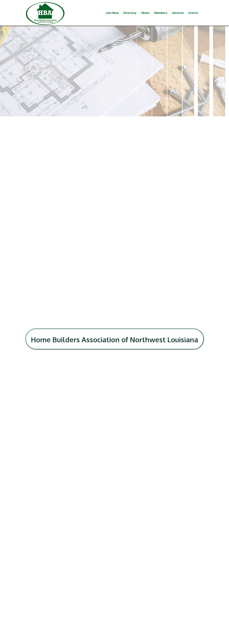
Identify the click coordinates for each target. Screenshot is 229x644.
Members (161, 13)
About (145, 13)
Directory (130, 13)
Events (193, 13)
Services (178, 13)
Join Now (112, 13)
